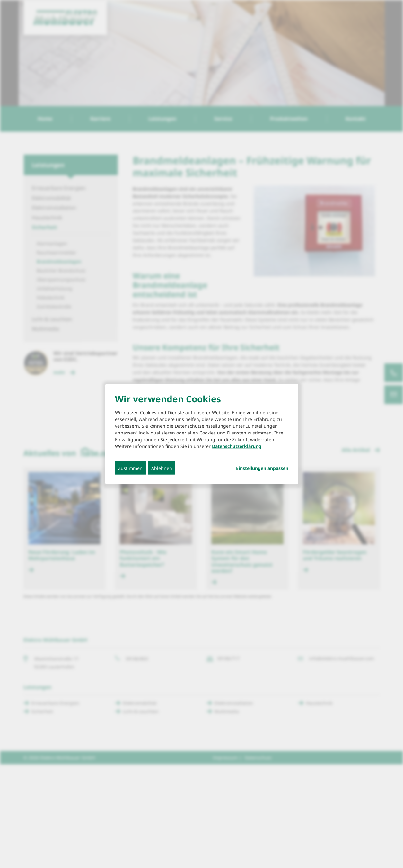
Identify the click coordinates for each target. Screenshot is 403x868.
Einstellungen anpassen (262, 468)
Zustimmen (130, 468)
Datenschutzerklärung (237, 446)
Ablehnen (162, 468)
